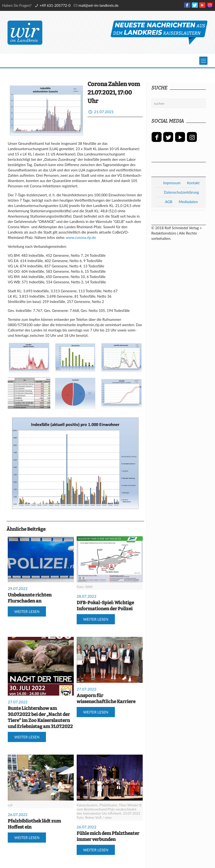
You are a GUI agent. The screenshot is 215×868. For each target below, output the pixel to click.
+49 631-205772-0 (55, 5)
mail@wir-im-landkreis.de (99, 5)
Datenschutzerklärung (182, 192)
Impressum (172, 183)
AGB (169, 202)
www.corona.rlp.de (81, 237)
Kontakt (193, 183)
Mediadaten (188, 202)
